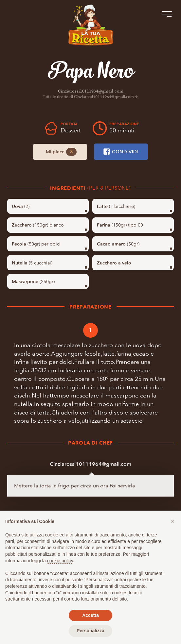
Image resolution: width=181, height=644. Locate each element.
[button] (172, 521)
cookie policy (60, 561)
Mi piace (61, 152)
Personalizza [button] (90, 631)
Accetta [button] (90, 615)
